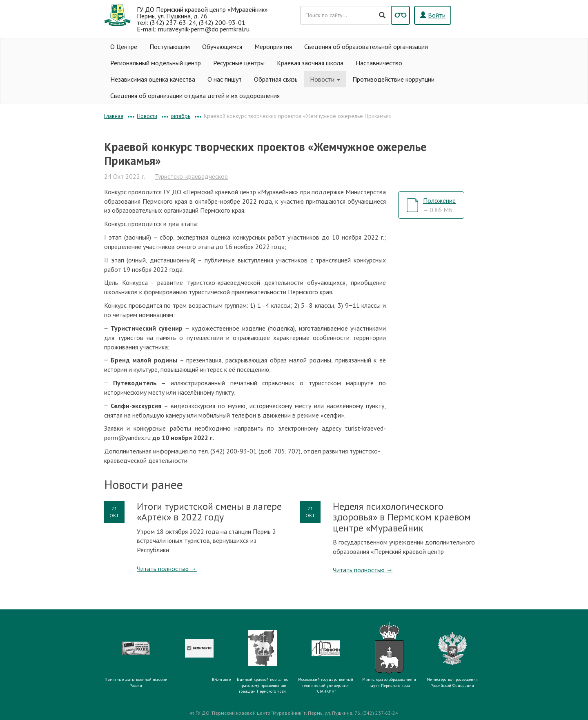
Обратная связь (276, 79)
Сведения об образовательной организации (366, 47)
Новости (325, 79)
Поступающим (170, 47)
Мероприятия (273, 47)
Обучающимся (222, 47)
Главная (114, 116)
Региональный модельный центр (156, 63)
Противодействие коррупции (393, 79)
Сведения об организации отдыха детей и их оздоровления (195, 96)
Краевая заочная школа (310, 63)
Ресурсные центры (239, 63)
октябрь (180, 116)
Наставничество (379, 63)
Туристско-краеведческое (191, 176)
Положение (439, 205)
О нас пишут (225, 79)
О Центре (124, 47)
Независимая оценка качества (153, 79)
